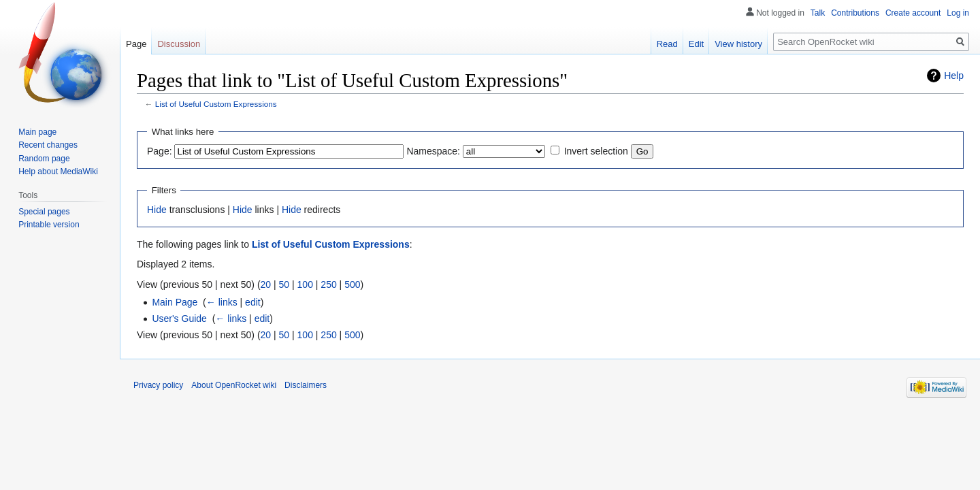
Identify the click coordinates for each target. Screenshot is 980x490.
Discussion (179, 44)
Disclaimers (306, 385)
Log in (958, 13)
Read (667, 44)
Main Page (175, 302)
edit (253, 302)
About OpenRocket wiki (234, 385)
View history (738, 44)
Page (136, 44)
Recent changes (48, 145)
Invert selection (596, 151)
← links (222, 302)
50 (284, 284)
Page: (160, 151)
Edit (696, 44)
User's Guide (179, 318)
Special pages (44, 212)
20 (266, 284)
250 (328, 284)
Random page (44, 159)
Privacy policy (158, 385)
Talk (818, 13)
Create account (913, 13)
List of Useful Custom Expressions (216, 104)
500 (352, 284)
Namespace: (433, 151)
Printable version (49, 225)
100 (305, 284)
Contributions (855, 13)
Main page (37, 132)
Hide (157, 210)
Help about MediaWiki (58, 171)
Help (954, 76)
